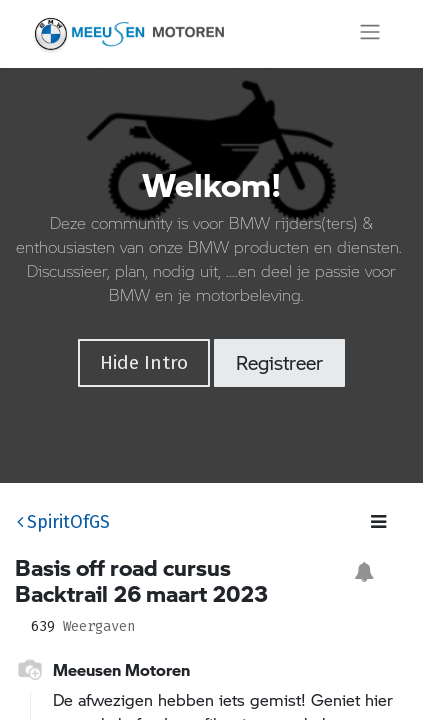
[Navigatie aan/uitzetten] (370, 34)
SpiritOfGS (63, 522)
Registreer (279, 362)
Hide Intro (144, 362)
